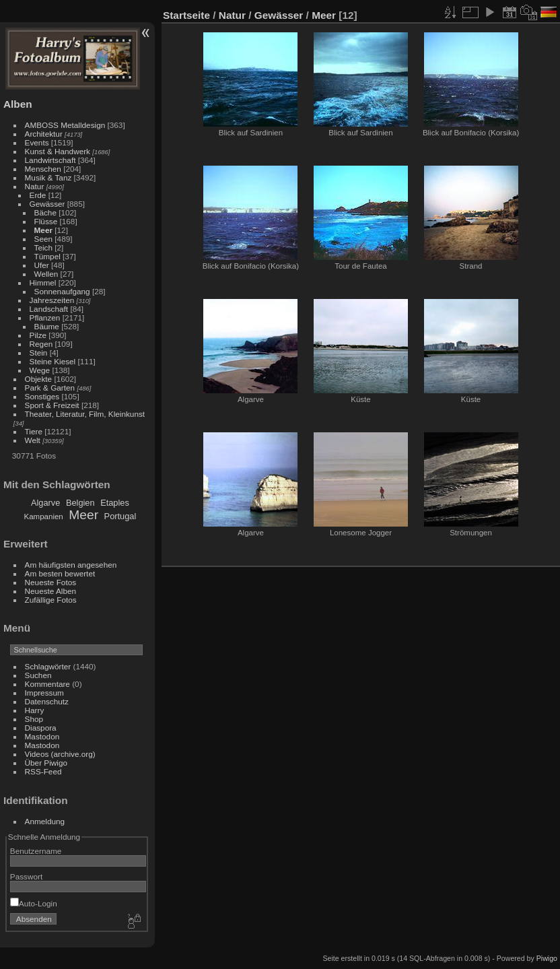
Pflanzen (45, 318)
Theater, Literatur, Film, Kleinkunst (85, 414)
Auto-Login (34, 903)
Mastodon (42, 736)
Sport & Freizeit (52, 405)
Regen (41, 344)
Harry (35, 710)
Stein (39, 353)
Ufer (42, 265)
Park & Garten (50, 388)
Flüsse (46, 221)
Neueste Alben (51, 591)
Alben (18, 104)
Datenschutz (47, 701)
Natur (35, 186)
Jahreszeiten (52, 300)
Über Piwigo (46, 763)
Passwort (26, 876)
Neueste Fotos (51, 582)
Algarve (45, 503)
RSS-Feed (43, 771)
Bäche (45, 212)
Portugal (120, 516)
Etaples (115, 503)
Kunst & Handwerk (58, 151)
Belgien (80, 503)
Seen (43, 239)
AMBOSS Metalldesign (65, 125)
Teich (43, 247)
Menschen (43, 169)
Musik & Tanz (48, 177)
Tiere (34, 431)
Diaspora (41, 728)
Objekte (39, 379)
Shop (34, 719)
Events (37, 142)
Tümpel (47, 256)
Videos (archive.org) (60, 754)
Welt (33, 440)
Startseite (186, 15)
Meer (43, 230)
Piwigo (547, 958)
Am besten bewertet (60, 573)
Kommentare (47, 684)
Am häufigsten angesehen (71, 565)
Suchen (38, 675)
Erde (38, 195)
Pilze (38, 335)
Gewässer (47, 204)
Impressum (44, 693)
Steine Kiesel (53, 361)
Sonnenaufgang (62, 291)
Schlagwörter (48, 666)
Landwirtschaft (50, 160)
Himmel (43, 282)
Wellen (46, 274)
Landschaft (49, 309)
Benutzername (36, 851)
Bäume (47, 326)
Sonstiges (42, 396)
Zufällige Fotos (51, 600)
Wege (40, 370)
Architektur (44, 134)
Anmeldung (45, 821)
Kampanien (44, 516)
